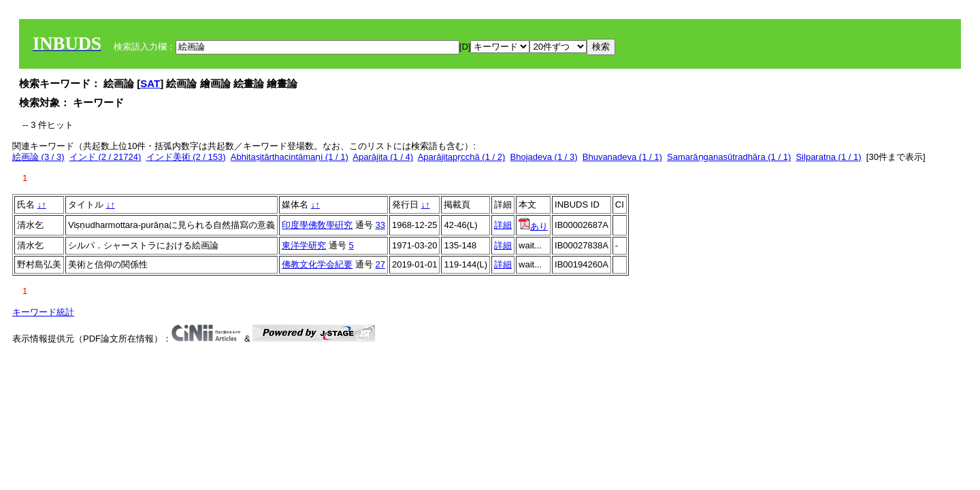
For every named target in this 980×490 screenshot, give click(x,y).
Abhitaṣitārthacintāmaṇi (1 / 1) (290, 157)
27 (380, 264)
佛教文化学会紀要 (317, 264)
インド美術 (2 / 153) (186, 157)
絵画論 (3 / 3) (38, 157)
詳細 (503, 225)
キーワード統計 (43, 312)
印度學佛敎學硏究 (317, 225)
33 (380, 225)
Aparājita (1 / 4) (383, 157)
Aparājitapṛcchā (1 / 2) (462, 157)
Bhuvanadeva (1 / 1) (622, 157)
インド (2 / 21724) (105, 157)
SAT (150, 83)
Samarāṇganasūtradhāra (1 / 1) (729, 157)
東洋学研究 (304, 245)
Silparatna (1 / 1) (828, 157)
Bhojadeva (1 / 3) (544, 157)
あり (533, 226)
